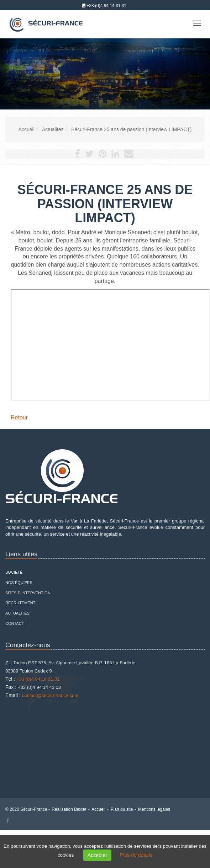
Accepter (97, 855)
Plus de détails (136, 855)
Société (14, 572)
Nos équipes (19, 583)
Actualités (17, 613)
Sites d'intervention (28, 593)
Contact (15, 623)
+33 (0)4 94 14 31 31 (106, 6)
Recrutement (20, 603)
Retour (19, 417)
